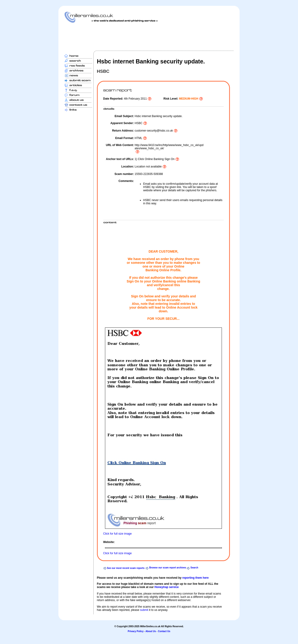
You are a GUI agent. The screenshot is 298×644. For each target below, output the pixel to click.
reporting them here (195, 578)
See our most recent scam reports (126, 568)
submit (144, 610)
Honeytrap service (166, 587)
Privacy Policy (136, 631)
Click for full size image (117, 534)
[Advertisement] (149, 37)
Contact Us (164, 631)
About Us (151, 631)
